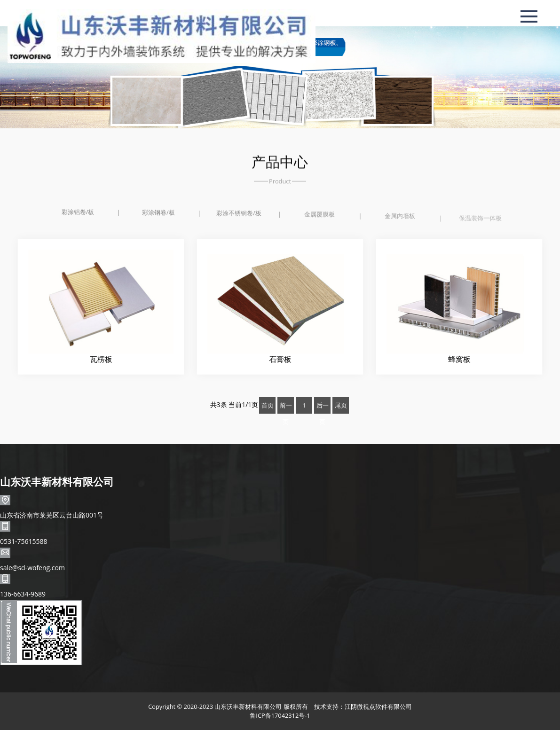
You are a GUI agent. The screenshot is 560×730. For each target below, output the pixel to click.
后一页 (323, 407)
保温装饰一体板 (480, 221)
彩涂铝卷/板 (78, 212)
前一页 (286, 407)
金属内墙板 (400, 218)
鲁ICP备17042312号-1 (280, 715)
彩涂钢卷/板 (158, 213)
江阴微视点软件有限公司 (378, 706)
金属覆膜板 (319, 216)
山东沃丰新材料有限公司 (57, 481)
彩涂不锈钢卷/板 (239, 214)
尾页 (341, 405)
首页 (268, 405)
